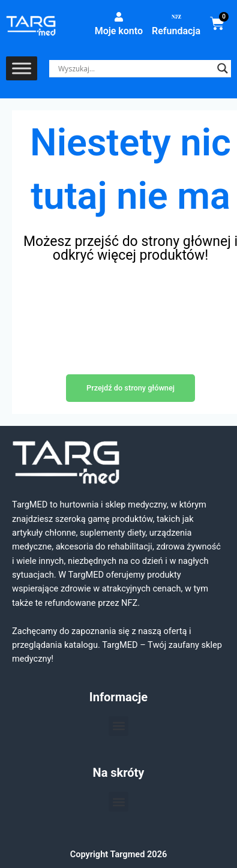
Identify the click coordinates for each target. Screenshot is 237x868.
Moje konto (119, 31)
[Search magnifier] (223, 68)
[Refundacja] (176, 17)
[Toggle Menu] (22, 69)
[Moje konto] (119, 17)
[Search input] (135, 68)
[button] (118, 726)
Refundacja (176, 31)
